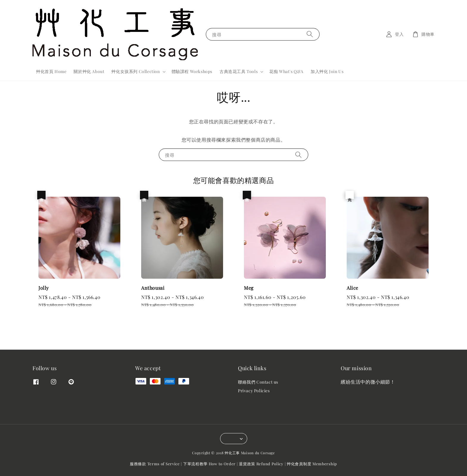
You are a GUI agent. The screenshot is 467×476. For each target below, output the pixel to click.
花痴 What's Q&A (286, 71)
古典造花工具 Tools (239, 72)
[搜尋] (310, 34)
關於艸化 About (89, 71)
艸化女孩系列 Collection (136, 72)
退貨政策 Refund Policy (261, 464)
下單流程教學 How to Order (209, 464)
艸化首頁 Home (51, 71)
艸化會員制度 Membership (312, 464)
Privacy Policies (254, 391)
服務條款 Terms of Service (155, 464)
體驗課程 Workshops (192, 71)
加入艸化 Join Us (327, 71)
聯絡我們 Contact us (258, 382)
